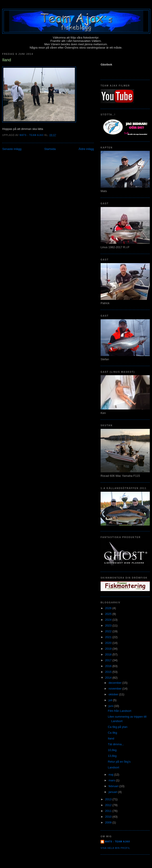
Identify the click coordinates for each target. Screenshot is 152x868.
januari (113, 792)
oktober (114, 694)
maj (111, 775)
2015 (109, 672)
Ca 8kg (112, 733)
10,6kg (112, 750)
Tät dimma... (116, 744)
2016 (109, 666)
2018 (109, 654)
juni (111, 706)
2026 (109, 608)
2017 (109, 660)
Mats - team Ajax (117, 842)
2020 (109, 643)
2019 (109, 649)
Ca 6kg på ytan (117, 727)
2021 (109, 637)
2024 (109, 620)
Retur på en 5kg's (119, 762)
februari (114, 786)
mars (112, 780)
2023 (109, 625)
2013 (109, 799)
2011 (109, 811)
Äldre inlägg (86, 149)
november (115, 689)
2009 (109, 822)
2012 (109, 805)
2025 (109, 614)
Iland (111, 738)
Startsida (50, 149)
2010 (109, 817)
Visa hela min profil (115, 848)
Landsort (113, 767)
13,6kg (112, 756)
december (115, 683)
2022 (109, 631)
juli (111, 700)
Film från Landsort (119, 711)
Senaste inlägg (12, 149)
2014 (109, 678)
